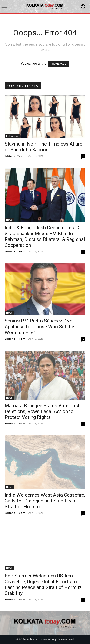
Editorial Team (15, 156)
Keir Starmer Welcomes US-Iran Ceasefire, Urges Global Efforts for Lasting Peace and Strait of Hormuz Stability (43, 585)
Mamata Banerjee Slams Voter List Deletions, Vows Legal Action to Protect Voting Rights (42, 411)
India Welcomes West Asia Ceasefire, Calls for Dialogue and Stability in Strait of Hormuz (45, 501)
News (9, 220)
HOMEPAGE (59, 64)
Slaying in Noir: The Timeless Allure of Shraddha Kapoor (43, 147)
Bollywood (12, 136)
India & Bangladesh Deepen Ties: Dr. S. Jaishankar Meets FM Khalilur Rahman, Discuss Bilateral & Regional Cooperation (45, 236)
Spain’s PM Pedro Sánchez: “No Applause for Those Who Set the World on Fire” (39, 327)
